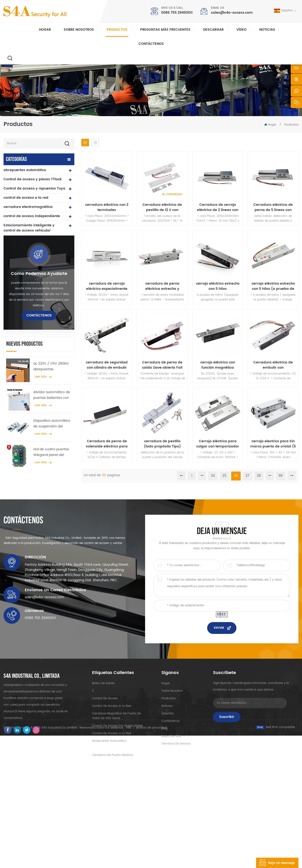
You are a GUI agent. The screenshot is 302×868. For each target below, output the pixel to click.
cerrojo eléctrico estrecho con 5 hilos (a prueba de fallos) (273, 286)
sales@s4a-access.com (232, 13)
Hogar (45, 30)
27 (247, 476)
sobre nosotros (172, 774)
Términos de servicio (176, 827)
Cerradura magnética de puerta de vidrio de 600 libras (116, 799)
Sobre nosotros (79, 30)
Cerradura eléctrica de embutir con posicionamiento (273, 365)
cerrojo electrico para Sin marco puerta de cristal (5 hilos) (273, 444)
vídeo (241, 30)
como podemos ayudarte (39, 370)
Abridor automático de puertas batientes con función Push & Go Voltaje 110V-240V (52, 491)
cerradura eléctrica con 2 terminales (107, 207)
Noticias (267, 30)
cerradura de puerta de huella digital (30, 261)
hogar (166, 767)
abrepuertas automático (25, 170)
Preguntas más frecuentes (165, 30)
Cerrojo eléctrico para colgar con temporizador (218, 444)
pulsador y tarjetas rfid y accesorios (25, 289)
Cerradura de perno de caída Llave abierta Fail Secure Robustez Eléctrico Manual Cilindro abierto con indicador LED (162, 365)
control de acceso (105, 782)
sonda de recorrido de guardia (30, 320)
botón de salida (17, 301)
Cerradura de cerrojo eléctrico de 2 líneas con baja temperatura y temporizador (218, 207)
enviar (219, 712)
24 (213, 476)
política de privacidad (152, 860)
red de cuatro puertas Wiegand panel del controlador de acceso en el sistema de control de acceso (52, 548)
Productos (117, 30)
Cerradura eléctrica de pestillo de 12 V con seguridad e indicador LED (162, 207)
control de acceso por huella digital (117, 809)
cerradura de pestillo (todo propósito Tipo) (162, 444)
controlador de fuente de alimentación (25, 275)
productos (168, 782)
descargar (213, 30)
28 (259, 476)
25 (224, 476)
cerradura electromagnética (28, 207)
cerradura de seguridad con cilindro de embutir (107, 365)
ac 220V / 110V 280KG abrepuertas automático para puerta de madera (51, 463)
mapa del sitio (171, 820)
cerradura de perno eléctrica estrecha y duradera (162, 286)
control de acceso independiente (32, 216)
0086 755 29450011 (177, 13)
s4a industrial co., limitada (32, 760)
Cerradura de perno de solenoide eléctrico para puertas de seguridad (107, 444)
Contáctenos (151, 44)
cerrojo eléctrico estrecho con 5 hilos (218, 286)
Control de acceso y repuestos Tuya (34, 188)
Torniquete (13, 310)
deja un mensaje (275, 863)
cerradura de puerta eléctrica (29, 240)
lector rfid (12, 249)
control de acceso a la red (26, 198)
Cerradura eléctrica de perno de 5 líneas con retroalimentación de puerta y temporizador (273, 207)
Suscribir (227, 800)
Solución (168, 797)
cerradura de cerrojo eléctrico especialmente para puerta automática (107, 286)
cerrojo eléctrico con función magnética (218, 365)
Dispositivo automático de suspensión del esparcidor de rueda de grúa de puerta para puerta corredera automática (52, 520)
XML (129, 860)
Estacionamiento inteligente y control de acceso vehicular (29, 228)
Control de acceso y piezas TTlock (33, 179)
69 (281, 476)
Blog (164, 812)
